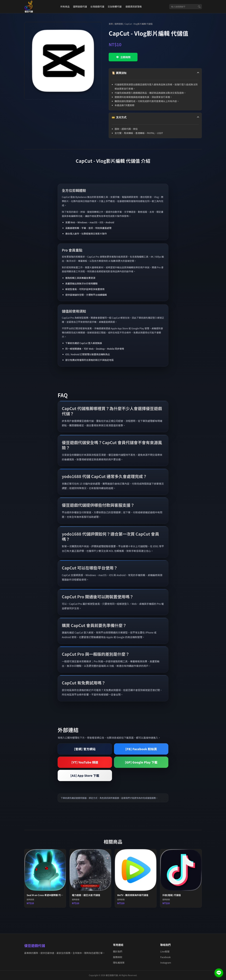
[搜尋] (199, 7)
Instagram (166, 963)
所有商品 (65, 6)
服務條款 (118, 957)
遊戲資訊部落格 (134, 6)
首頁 (111, 24)
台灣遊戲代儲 (97, 6)
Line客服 (165, 951)
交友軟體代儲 (115, 6)
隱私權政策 (119, 963)
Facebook (165, 957)
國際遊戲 (119, 24)
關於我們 (118, 951)
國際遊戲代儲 (80, 6)
